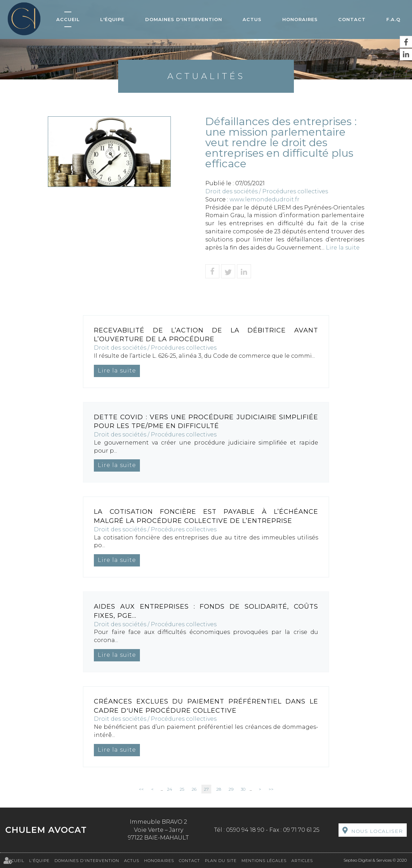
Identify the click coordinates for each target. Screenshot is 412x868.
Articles (302, 861)
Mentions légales (264, 861)
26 (194, 789)
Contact (352, 19)
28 (219, 789)
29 (231, 789)
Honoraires (300, 19)
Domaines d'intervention (184, 19)
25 (182, 789)
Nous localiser (377, 831)
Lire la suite (343, 248)
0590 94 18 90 (245, 830)
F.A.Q (393, 19)
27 (206, 789)
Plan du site (221, 861)
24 (170, 789)
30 (243, 789)
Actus (252, 19)
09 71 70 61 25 (301, 830)
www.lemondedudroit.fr (265, 199)
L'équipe (112, 19)
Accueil (68, 19)
